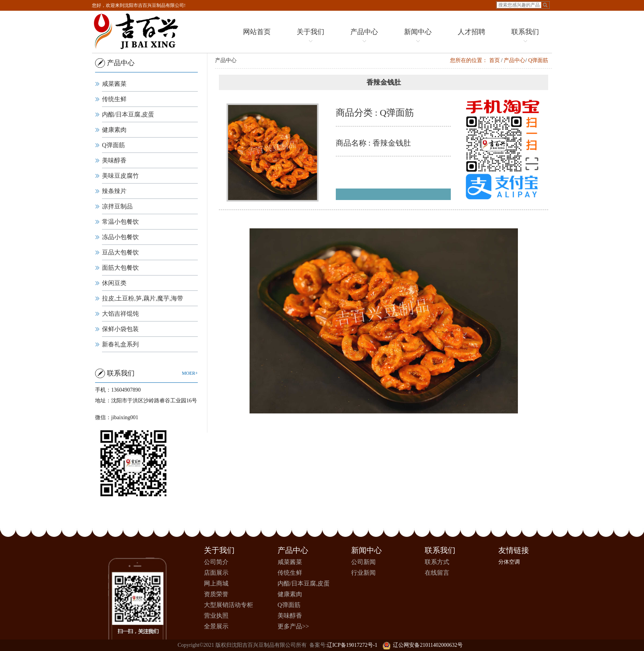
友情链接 (514, 550)
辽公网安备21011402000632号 (422, 645)
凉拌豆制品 (115, 206)
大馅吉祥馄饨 (118, 314)
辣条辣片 (112, 191)
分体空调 (509, 562)
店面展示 (216, 573)
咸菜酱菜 (112, 84)
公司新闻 (363, 562)
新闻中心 (417, 37)
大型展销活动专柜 (228, 605)
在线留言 (437, 573)
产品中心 (364, 37)
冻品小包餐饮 (118, 237)
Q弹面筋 (111, 145)
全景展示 (216, 626)
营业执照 (216, 616)
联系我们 (525, 37)
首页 (501, 60)
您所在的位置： (476, 60)
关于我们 (310, 37)
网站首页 (256, 32)
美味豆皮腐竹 (118, 176)
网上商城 (216, 583)
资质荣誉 (216, 594)
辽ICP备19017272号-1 (352, 645)
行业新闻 (363, 573)
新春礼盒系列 (118, 344)
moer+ (187, 373)
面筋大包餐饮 (118, 268)
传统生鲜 (112, 99)
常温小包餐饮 (118, 222)
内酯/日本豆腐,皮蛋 (126, 114)
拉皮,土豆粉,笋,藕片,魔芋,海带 (140, 298)
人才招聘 (471, 32)
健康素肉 (112, 130)
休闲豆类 (112, 283)
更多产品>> (293, 626)
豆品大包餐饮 (118, 252)
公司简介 (216, 562)
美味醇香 (112, 160)
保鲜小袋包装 (118, 329)
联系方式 (437, 562)
